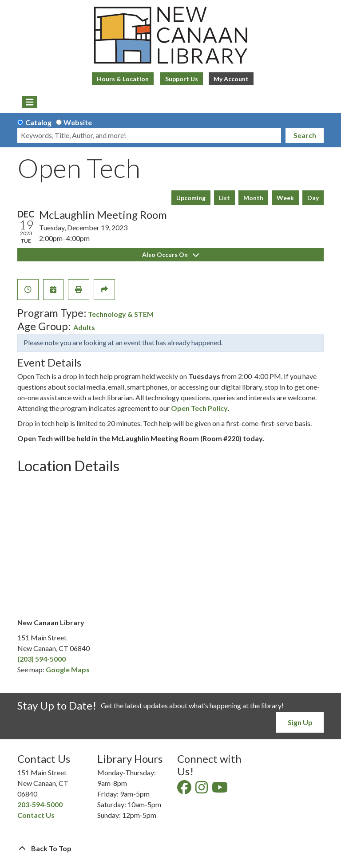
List (224, 198)
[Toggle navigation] (30, 102)
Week (285, 198)
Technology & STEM (121, 314)
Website (78, 122)
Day (313, 198)
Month (253, 198)
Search (305, 135)
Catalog (38, 122)
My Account (231, 79)
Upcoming (191, 198)
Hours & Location (123, 79)
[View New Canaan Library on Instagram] (202, 790)
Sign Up (300, 722)
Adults (84, 327)
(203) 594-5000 (42, 659)
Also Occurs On (170, 254)
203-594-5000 (40, 804)
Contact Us (36, 815)
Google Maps (68, 669)
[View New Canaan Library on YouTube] (220, 790)
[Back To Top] (170, 848)
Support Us (182, 79)
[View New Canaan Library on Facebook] (185, 790)
